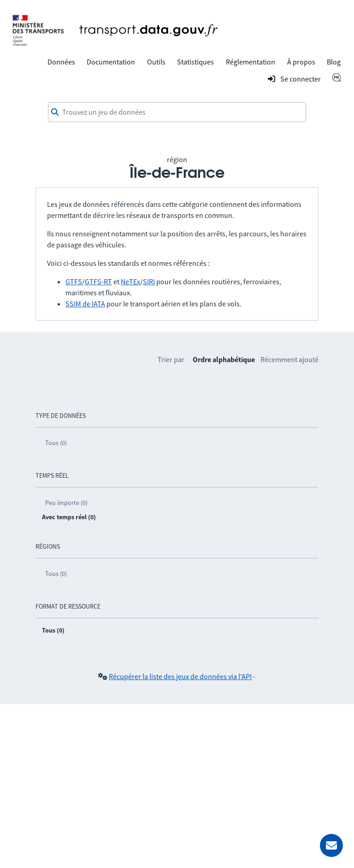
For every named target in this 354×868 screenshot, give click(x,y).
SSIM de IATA (85, 304)
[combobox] (177, 112)
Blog (334, 62)
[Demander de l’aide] (331, 845)
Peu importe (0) (66, 503)
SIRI (149, 282)
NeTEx (130, 282)
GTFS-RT (98, 282)
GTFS (74, 282)
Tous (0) (56, 443)
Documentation (111, 62)
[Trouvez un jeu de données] (177, 112)
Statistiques (195, 62)
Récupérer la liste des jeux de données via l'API (180, 676)
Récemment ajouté (289, 359)
